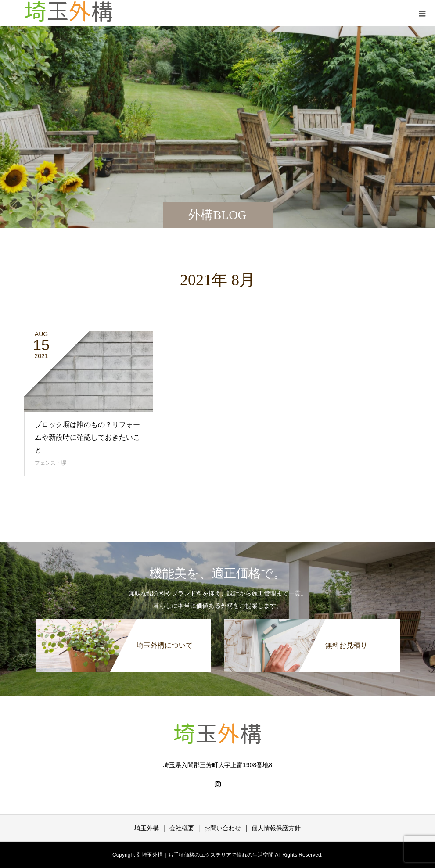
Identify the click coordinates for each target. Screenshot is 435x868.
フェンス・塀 (50, 463)
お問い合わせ (223, 828)
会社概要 (182, 828)
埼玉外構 (147, 828)
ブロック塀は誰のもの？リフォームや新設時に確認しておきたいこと (87, 437)
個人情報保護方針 (276, 828)
